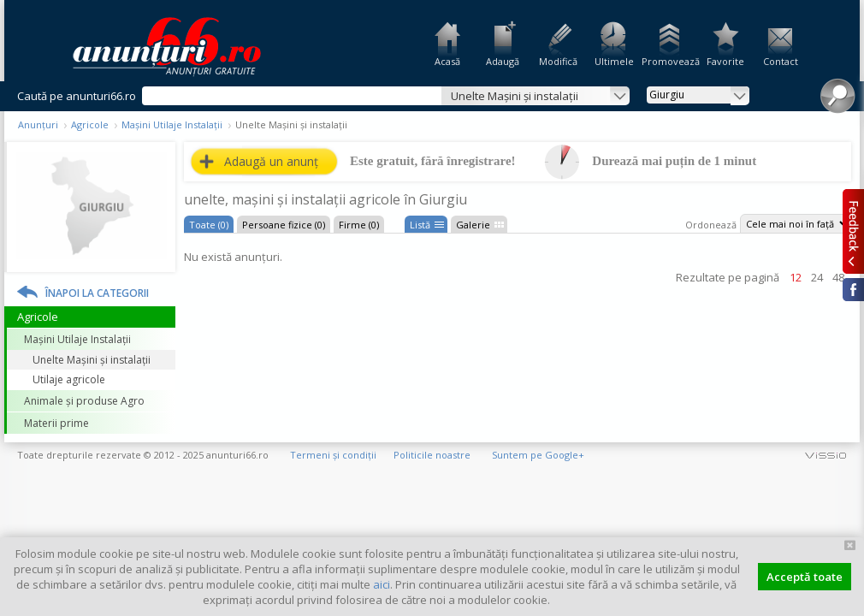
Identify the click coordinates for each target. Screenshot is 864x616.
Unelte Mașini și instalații (92, 360)
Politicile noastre (432, 455)
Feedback (853, 231)
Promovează (669, 61)
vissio (826, 455)
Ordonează (711, 225)
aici (382, 584)
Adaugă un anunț (271, 161)
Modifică (558, 61)
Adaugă (503, 61)
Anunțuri (38, 124)
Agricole (90, 124)
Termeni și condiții (333, 455)
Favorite (725, 61)
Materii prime (56, 423)
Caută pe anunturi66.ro (77, 96)
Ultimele (614, 61)
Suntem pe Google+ (538, 455)
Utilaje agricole (69, 379)
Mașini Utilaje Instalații (172, 124)
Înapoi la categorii (97, 293)
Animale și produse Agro (84, 401)
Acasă (447, 61)
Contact (781, 61)
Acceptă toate (805, 577)
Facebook (853, 290)
